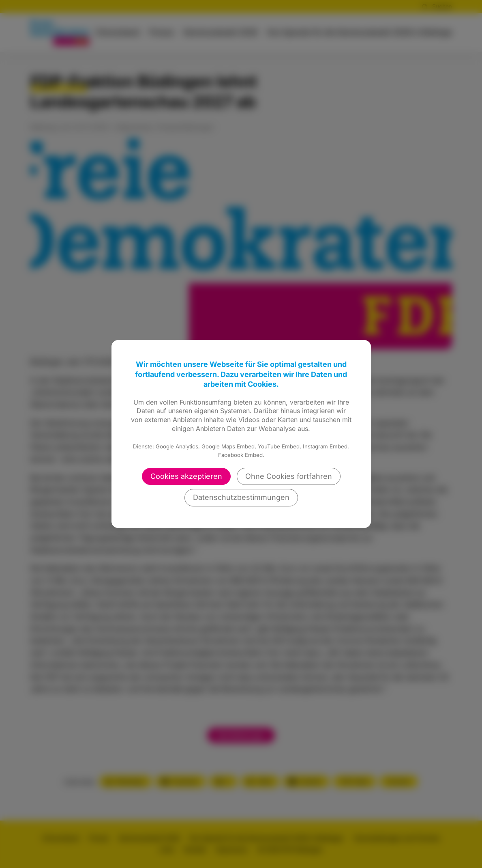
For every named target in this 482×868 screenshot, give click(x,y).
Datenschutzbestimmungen (241, 497)
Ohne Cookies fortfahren (289, 476)
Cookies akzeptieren (186, 476)
